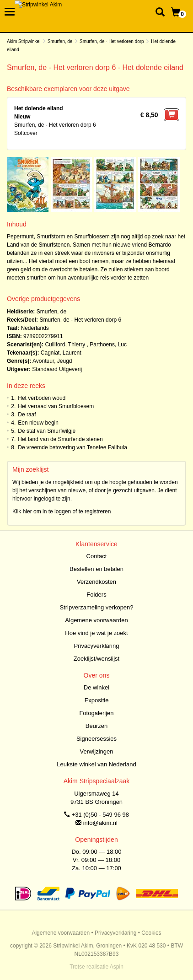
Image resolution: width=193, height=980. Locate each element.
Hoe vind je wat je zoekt (96, 633)
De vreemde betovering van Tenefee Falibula (72, 447)
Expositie (97, 700)
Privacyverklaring (97, 646)
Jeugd (65, 361)
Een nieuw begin (38, 423)
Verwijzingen (97, 751)
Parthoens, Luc (108, 345)
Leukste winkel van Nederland (96, 764)
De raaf (27, 415)
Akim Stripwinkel (24, 41)
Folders (96, 595)
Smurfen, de (60, 41)
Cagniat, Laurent (61, 353)
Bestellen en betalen (96, 569)
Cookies (151, 933)
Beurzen (96, 726)
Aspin (117, 967)
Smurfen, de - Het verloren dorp (112, 41)
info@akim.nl (100, 823)
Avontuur (43, 361)
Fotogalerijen (96, 713)
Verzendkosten (96, 582)
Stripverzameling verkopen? (96, 607)
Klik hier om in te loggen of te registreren (62, 512)
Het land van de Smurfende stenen (60, 439)
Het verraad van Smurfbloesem (56, 406)
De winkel (96, 687)
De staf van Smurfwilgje (47, 431)
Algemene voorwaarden (96, 620)
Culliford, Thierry (65, 345)
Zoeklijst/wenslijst (96, 659)
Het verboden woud (42, 398)
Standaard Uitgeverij (57, 369)
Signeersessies (96, 739)
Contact (97, 556)
